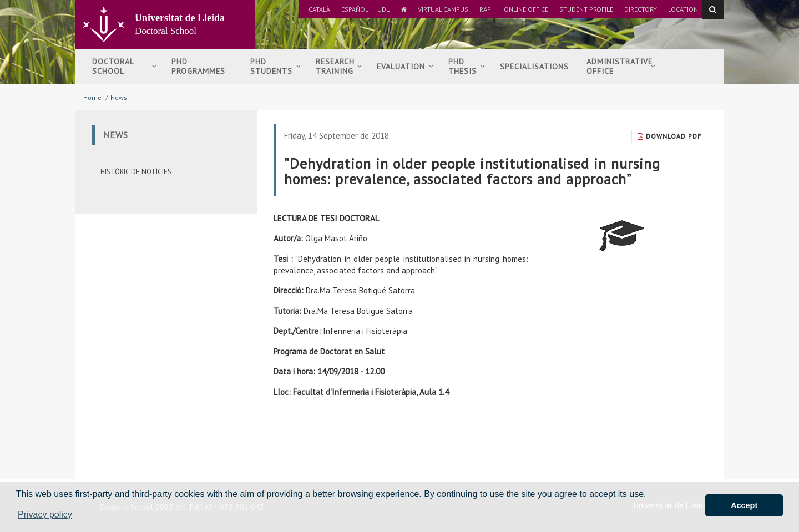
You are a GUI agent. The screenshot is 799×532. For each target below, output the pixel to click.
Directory (641, 9)
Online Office (526, 9)
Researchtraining (339, 66)
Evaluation (405, 67)
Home (92, 97)
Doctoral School (125, 66)
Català (319, 9)
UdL (383, 9)
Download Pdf (669, 136)
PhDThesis (467, 66)
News (119, 97)
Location (683, 9)
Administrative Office (621, 66)
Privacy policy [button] (45, 515)
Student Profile (586, 9)
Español (355, 9)
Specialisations (534, 67)
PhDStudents (276, 66)
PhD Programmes (198, 66)
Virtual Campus (443, 9)
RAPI (486, 9)
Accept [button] (744, 505)
